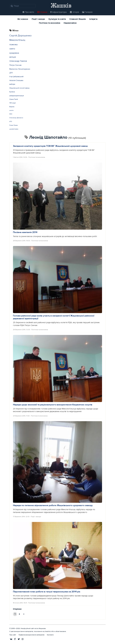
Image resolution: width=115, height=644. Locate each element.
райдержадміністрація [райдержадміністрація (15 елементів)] (17, 96)
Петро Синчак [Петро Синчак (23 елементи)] (15, 65)
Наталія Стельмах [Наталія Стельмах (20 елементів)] (16, 80)
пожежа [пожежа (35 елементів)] (13, 44)
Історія (74, 12)
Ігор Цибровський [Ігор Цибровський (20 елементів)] (16, 77)
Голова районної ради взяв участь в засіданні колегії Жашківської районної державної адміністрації (54, 317)
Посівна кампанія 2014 (25, 232)
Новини (42, 12)
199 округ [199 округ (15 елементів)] (13, 103)
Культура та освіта (57, 19)
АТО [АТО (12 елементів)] (11, 122)
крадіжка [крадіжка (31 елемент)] (14, 53)
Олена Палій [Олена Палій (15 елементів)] (14, 99)
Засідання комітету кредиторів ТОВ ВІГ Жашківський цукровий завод (50, 146)
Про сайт (13, 635)
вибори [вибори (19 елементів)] (12, 84)
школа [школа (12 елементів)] (11, 110)
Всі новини (23, 19)
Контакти (50, 635)
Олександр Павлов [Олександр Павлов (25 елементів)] (18, 61)
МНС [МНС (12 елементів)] (11, 114)
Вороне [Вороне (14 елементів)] (12, 107)
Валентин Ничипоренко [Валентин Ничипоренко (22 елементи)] (20, 69)
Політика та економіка (50, 23)
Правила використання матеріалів (31, 635)
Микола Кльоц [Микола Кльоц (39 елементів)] (17, 40)
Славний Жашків (78, 19)
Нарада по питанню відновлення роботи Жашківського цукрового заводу (53, 505)
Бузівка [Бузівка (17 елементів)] (12, 92)
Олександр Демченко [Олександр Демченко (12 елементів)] (16, 118)
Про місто (28, 12)
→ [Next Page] (24, 614)
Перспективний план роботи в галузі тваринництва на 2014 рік (47, 592)
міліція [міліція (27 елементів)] (13, 57)
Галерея (87, 12)
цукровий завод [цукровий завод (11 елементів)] (14, 129)
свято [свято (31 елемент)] (12, 49)
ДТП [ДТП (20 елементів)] (11, 73)
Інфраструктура (59, 12)
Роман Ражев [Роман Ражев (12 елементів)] (14, 125)
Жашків (61, 5)
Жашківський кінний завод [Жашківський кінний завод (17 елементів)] (19, 88)
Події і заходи (38, 19)
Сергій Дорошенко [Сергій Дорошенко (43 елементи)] (20, 36)
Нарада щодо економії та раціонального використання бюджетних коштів (53, 405)
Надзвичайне (70, 23)
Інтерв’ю (93, 19)
